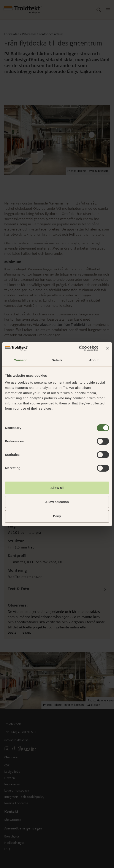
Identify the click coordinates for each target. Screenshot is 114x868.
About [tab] (94, 360)
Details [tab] (57, 360)
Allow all (57, 488)
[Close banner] (108, 348)
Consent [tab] (20, 360)
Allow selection (57, 502)
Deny (57, 516)
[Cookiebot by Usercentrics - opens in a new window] (79, 348)
